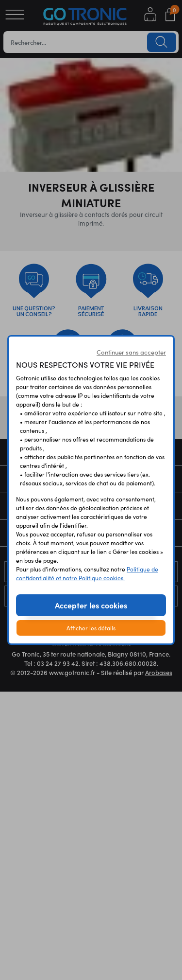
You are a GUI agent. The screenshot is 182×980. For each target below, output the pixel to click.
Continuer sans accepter (131, 352)
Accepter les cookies (91, 605)
